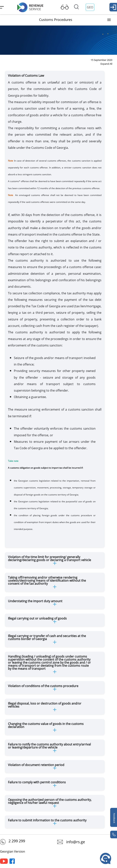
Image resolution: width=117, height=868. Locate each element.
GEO (90, 7)
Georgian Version (13, 851)
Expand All (106, 64)
